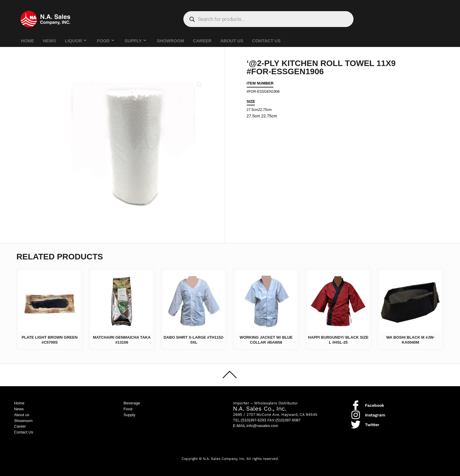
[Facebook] (356, 403)
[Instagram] (356, 413)
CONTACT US (266, 41)
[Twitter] (356, 422)
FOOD (105, 41)
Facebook (374, 403)
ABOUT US (232, 41)
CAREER (202, 41)
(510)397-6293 (254, 418)
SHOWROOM (170, 41)
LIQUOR (76, 41)
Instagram (375, 413)
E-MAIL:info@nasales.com (256, 424)
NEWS (49, 41)
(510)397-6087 (288, 418)
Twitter (372, 422)
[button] (199, 85)
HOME (27, 41)
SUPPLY (136, 41)
